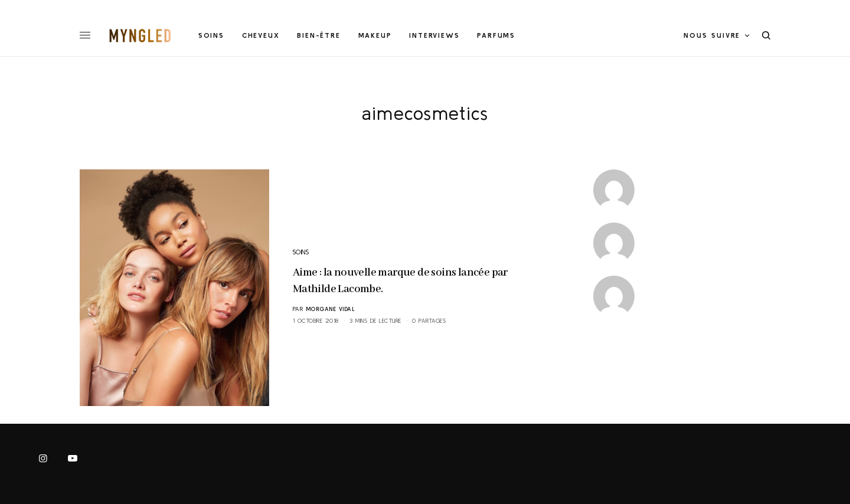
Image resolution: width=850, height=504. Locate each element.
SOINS (301, 252)
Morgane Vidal (331, 309)
